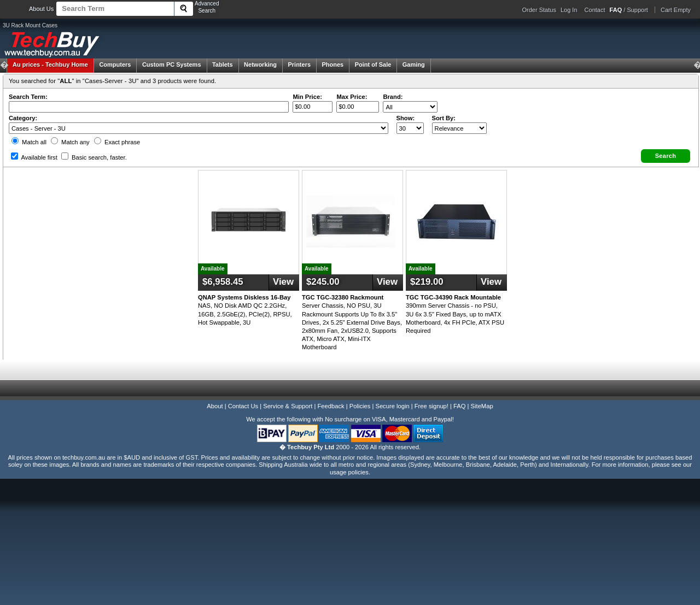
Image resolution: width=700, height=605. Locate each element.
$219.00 (427, 282)
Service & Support (288, 406)
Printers (299, 64)
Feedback (331, 406)
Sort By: (444, 118)
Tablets (223, 64)
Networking (260, 64)
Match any (70, 142)
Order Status (539, 10)
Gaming (414, 64)
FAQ (459, 406)
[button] (666, 156)
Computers (115, 64)
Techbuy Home (50, 64)
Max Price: (352, 97)
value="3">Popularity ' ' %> (459, 128)
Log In (569, 10)
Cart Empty (676, 10)
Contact (595, 10)
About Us (41, 9)
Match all (29, 142)
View (283, 282)
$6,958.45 (223, 282)
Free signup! (431, 406)
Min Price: (307, 97)
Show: (406, 118)
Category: (23, 118)
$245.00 (323, 282)
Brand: (393, 97)
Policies (360, 406)
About (215, 406)
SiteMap (482, 406)
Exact (117, 142)
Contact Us (243, 406)
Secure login (392, 406)
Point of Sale (373, 64)
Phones (333, 64)
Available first (34, 157)
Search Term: (28, 97)
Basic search (94, 157)
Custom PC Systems (172, 64)
